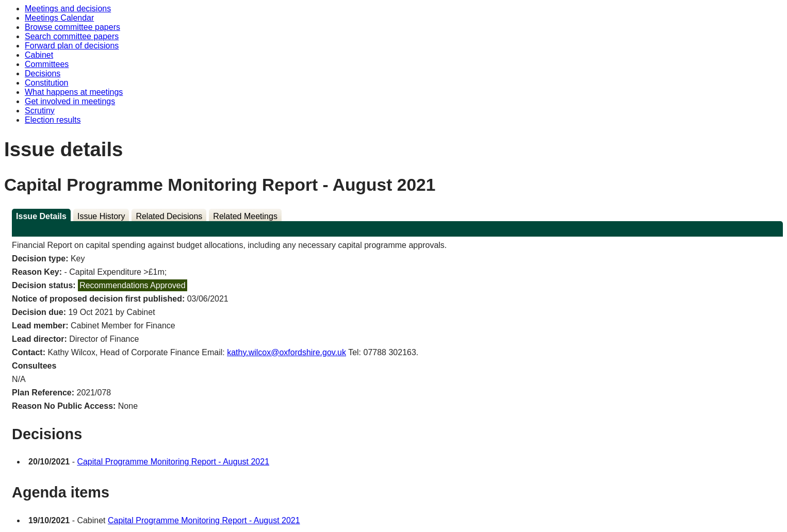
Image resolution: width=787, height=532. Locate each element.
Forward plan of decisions (72, 46)
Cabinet (39, 55)
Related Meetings (245, 216)
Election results (53, 120)
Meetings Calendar (59, 18)
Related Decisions (169, 216)
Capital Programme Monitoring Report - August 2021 (173, 462)
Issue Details (41, 216)
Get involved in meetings (70, 101)
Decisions (43, 73)
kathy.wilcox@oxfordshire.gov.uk (286, 352)
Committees (47, 64)
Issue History (101, 216)
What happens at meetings (74, 92)
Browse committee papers (72, 27)
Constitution (47, 83)
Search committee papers (72, 36)
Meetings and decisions (68, 9)
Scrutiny (40, 111)
